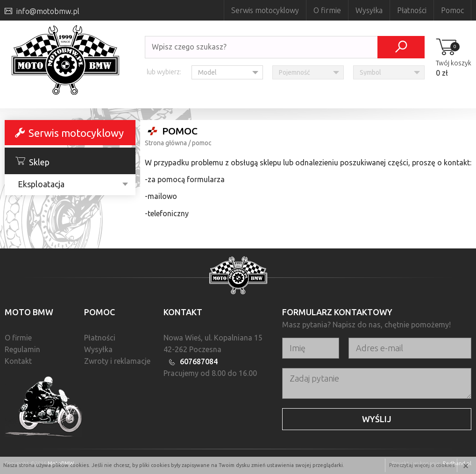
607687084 (199, 361)
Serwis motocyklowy (265, 10)
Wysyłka (369, 10)
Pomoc (452, 10)
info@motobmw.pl (48, 11)
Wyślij (377, 419)
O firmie (327, 10)
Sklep (32, 161)
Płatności (412, 10)
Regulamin (22, 349)
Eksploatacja (41, 184)
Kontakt (18, 361)
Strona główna (166, 143)
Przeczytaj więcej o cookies (422, 465)
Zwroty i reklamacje (117, 361)
